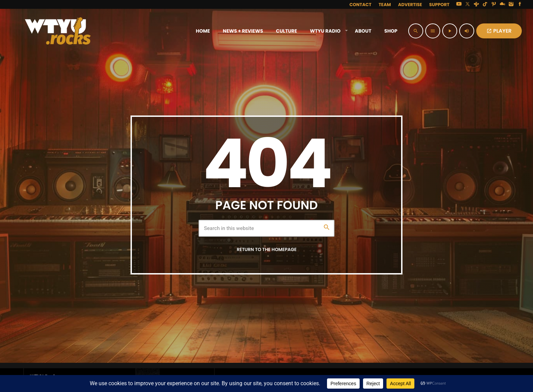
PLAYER (499, 31)
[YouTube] (459, 4)
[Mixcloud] (502, 4)
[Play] (450, 31)
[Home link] (58, 31)
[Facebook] (520, 4)
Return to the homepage (266, 250)
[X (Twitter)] (468, 4)
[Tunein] (476, 4)
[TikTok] (485, 4)
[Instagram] (511, 4)
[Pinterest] (494, 4)
